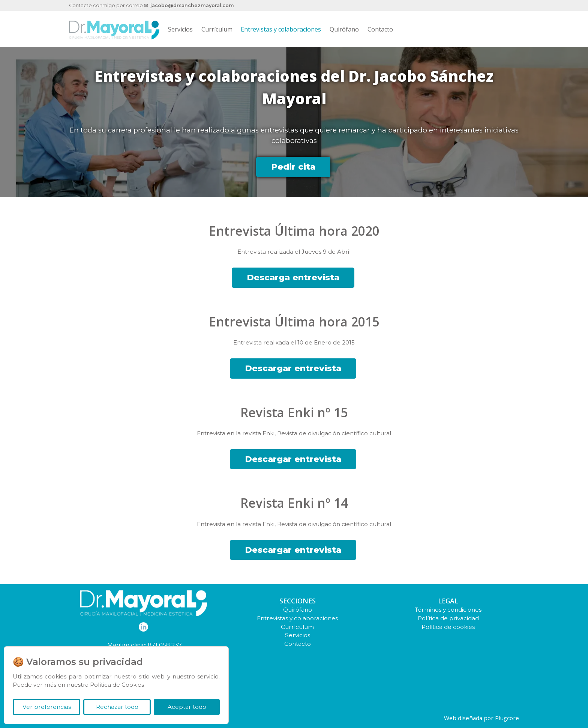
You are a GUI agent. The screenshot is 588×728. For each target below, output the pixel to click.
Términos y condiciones (448, 610)
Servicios (180, 29)
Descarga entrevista (293, 277)
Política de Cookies (117, 685)
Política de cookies (448, 627)
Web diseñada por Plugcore (481, 718)
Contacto (380, 29)
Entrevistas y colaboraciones (281, 29)
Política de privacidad (448, 618)
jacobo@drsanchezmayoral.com (192, 5)
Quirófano (344, 29)
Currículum (217, 29)
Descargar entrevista (293, 368)
